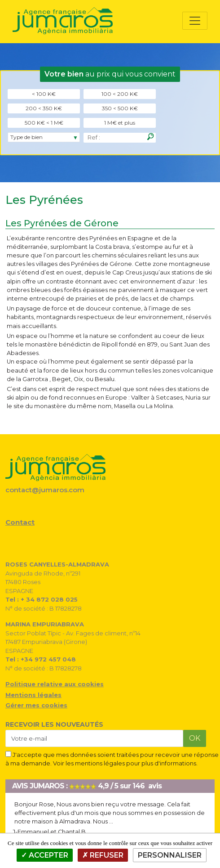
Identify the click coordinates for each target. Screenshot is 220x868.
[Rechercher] (150, 137)
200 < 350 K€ (44, 108)
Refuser (103, 855)
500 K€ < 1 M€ (44, 123)
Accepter (45, 855)
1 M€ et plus (120, 123)
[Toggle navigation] (195, 21)
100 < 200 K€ (120, 94)
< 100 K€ (44, 94)
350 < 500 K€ (120, 108)
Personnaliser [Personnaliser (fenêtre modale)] (170, 855)
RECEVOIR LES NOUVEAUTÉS (54, 724)
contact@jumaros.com (45, 490)
